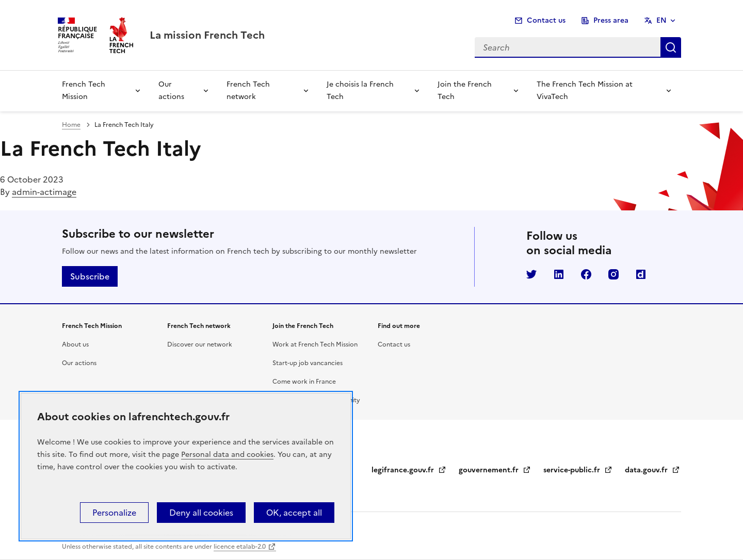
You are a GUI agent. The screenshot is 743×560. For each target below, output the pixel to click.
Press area (611, 20)
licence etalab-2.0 (240, 547)
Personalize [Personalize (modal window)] (114, 513)
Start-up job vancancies (308, 363)
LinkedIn (559, 274)
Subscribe (90, 276)
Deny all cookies (201, 513)
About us (75, 344)
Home (71, 125)
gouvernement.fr (495, 470)
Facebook (586, 274)
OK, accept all (294, 513)
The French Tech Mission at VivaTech (585, 90)
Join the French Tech (465, 90)
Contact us (546, 20)
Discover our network (200, 344)
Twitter (531, 274)
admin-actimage (44, 192)
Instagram (613, 274)
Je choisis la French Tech (360, 90)
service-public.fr (578, 470)
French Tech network (248, 90)
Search (671, 47)
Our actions (171, 90)
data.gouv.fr (652, 470)
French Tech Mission (84, 90)
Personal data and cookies (227, 455)
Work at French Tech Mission (315, 344)
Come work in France (304, 382)
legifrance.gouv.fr (409, 470)
